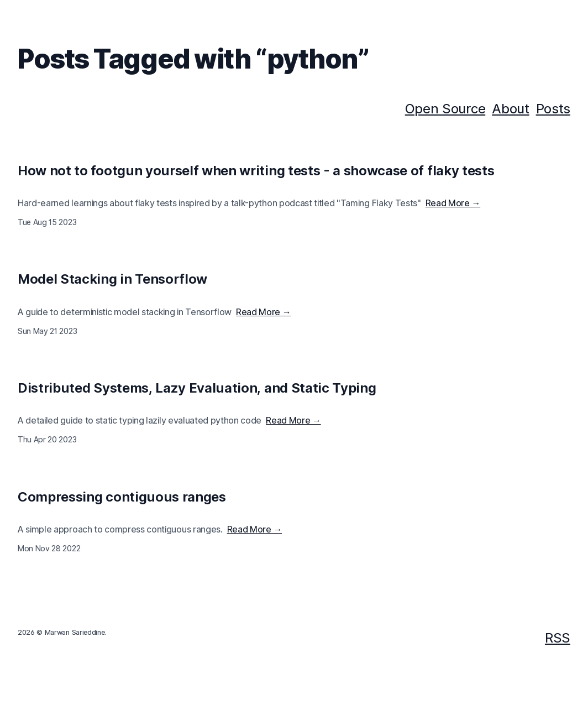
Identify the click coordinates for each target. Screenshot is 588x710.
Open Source (445, 109)
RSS (558, 638)
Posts (553, 109)
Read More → (453, 203)
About (510, 109)
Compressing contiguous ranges (122, 497)
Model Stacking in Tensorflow (112, 279)
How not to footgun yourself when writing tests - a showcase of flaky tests (256, 171)
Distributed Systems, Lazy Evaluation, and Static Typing (197, 388)
